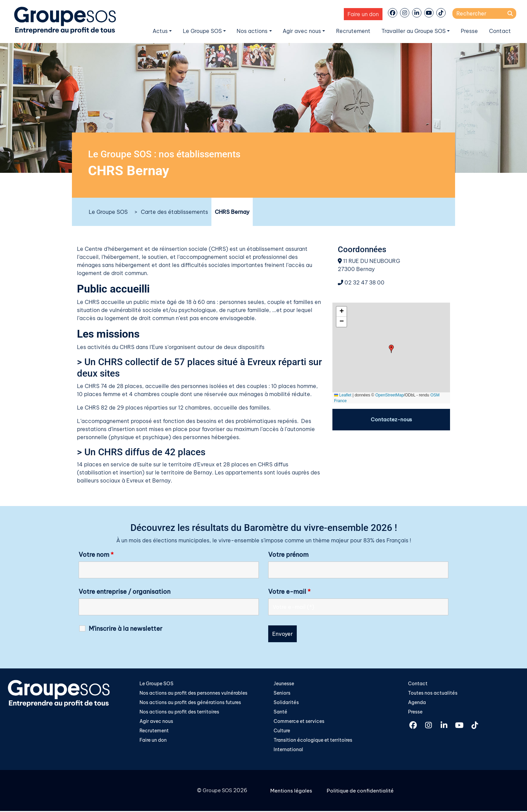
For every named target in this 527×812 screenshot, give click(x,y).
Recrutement (353, 31)
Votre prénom (288, 555)
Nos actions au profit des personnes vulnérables (193, 693)
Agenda (417, 703)
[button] (391, 349)
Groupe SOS (216, 792)
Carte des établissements (174, 212)
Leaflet (343, 395)
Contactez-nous (391, 420)
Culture (282, 732)
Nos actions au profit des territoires (179, 712)
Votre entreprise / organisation (125, 592)
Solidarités (286, 703)
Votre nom (96, 555)
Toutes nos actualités (433, 693)
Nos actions (252, 31)
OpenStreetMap (390, 395)
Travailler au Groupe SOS (414, 31)
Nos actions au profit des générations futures (190, 703)
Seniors (282, 693)
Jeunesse (284, 684)
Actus (160, 31)
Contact (500, 31)
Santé (280, 712)
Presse (469, 31)
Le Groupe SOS (202, 31)
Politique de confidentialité (363, 792)
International (288, 751)
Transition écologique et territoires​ (313, 741)
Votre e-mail (289, 592)
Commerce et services (299, 722)
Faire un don (363, 14)
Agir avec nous (302, 31)
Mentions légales (292, 792)
